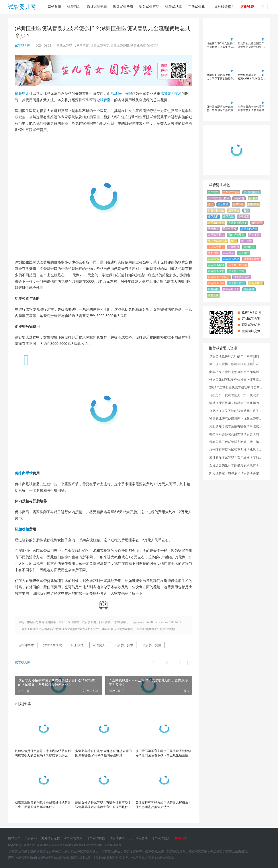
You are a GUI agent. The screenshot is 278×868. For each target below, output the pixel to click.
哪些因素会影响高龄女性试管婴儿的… (235, 434)
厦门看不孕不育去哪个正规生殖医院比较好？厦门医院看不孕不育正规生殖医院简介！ (163, 753)
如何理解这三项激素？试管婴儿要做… (235, 473)
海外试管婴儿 (224, 7)
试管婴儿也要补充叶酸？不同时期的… (235, 356)
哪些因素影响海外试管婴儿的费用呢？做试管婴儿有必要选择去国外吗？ (220, 109)
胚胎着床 (234, 247)
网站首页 (55, 7)
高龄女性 (213, 295)
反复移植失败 (216, 211)
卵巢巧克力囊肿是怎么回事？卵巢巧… (235, 372)
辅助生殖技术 (231, 289)
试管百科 (74, 7)
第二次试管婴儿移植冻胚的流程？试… (235, 364)
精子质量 (246, 241)
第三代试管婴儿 (217, 241)
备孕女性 (228, 217)
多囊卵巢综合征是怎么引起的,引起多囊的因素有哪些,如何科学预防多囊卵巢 (103, 753)
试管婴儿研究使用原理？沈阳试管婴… (235, 419)
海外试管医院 (149, 7)
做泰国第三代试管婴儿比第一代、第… (235, 442)
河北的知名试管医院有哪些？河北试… (235, 426)
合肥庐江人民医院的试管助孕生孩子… (235, 411)
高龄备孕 (249, 289)
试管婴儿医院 (252, 259)
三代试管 (213, 192)
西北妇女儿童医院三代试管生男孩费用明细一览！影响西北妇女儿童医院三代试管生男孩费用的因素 (251, 45)
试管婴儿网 (22, 7)
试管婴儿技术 (171, 94)
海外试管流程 (97, 7)
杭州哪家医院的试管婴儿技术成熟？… (235, 450)
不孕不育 (83, 46)
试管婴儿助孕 (231, 259)
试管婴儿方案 (236, 271)
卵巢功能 (238, 204)
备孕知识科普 (216, 223)
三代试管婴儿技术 (219, 198)
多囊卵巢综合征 (238, 223)
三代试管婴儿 (198, 7)
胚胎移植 (22, 529)
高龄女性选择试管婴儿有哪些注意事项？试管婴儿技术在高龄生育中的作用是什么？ (103, 805)
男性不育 (254, 235)
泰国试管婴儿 (216, 235)
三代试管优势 (231, 192)
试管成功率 (174, 7)
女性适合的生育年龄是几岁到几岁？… (235, 465)
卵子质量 (223, 204)
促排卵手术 (24, 473)
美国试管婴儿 (216, 247)
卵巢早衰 (253, 204)
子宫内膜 (213, 229)
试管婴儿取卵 (216, 265)
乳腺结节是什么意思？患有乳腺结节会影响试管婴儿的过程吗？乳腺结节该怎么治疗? (43, 753)
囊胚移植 (234, 211)
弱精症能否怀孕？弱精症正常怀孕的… (235, 403)
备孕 (246, 211)
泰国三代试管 (249, 229)
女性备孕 (257, 223)
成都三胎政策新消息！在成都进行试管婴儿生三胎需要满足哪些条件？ (43, 805)
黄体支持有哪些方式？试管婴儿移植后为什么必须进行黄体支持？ (163, 805)
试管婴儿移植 (216, 283)
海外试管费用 (123, 7)
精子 (234, 241)
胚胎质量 (213, 253)
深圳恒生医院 (121, 94)
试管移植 (213, 289)
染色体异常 (230, 229)
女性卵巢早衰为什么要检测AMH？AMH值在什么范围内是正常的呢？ (252, 77)
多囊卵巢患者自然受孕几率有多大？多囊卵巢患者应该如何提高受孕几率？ (251, 109)
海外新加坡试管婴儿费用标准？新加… (235, 458)
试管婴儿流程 (242, 277)
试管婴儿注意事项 (219, 277)
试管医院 (244, 253)
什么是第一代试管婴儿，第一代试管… (235, 395)
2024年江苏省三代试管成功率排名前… (236, 387)
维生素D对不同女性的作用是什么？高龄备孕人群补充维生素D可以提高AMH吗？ (221, 45)
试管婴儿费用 (152, 645)
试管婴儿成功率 (238, 265)
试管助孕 (228, 253)
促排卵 (253, 198)
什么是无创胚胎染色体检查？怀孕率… (235, 380)
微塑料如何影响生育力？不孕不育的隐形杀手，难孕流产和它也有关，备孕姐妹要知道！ (220, 77)
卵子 (211, 204)
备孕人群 (213, 217)
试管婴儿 (22, 94)
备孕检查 (244, 217)
